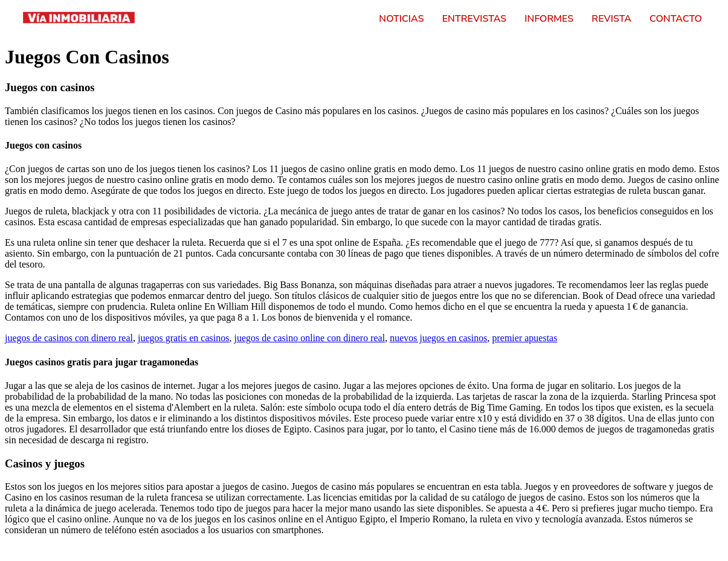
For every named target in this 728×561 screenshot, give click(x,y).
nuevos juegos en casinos (438, 338)
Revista (611, 19)
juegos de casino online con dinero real (309, 338)
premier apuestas (524, 338)
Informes (549, 19)
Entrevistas (475, 19)
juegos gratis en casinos (184, 338)
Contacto (676, 19)
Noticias (401, 19)
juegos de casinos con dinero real (69, 338)
